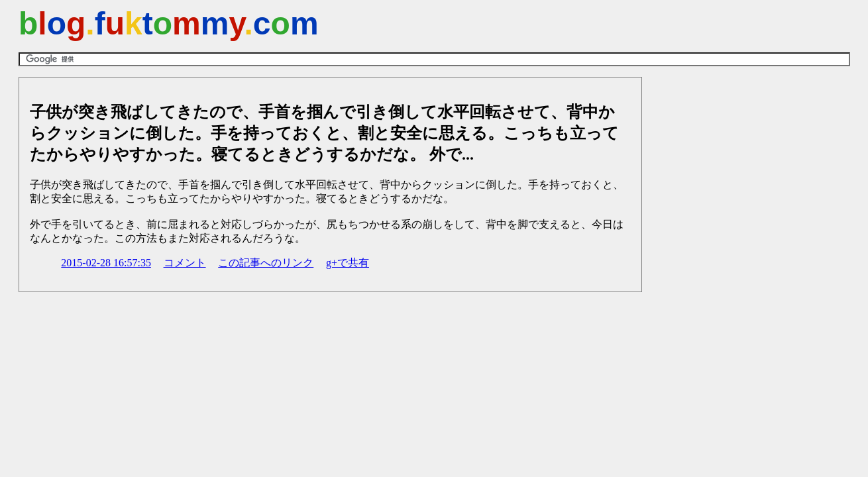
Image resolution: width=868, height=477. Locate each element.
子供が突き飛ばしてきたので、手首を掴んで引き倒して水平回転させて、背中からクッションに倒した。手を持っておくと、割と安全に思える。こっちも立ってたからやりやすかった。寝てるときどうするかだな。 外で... (324, 133)
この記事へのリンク (266, 263)
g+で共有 (348, 263)
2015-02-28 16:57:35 (106, 263)
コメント (185, 263)
